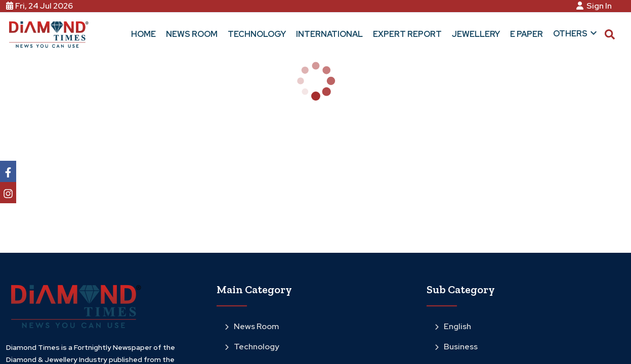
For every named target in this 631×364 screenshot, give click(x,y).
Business (456, 347)
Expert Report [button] (407, 34)
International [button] (329, 34)
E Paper (527, 34)
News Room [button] (192, 34)
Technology (252, 347)
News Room (252, 326)
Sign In (596, 6)
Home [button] (143, 34)
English (453, 326)
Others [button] (576, 33)
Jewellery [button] (476, 34)
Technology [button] (257, 34)
